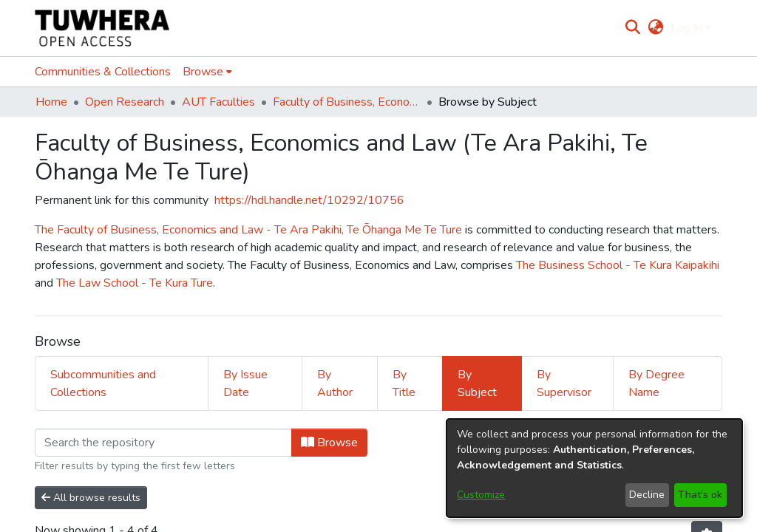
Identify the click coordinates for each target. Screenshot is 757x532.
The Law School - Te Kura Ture (135, 283)
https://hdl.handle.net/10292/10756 (309, 200)
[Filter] (163, 443)
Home (51, 102)
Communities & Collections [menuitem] (103, 72)
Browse (329, 443)
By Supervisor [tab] (564, 383)
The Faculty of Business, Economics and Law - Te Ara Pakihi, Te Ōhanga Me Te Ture (250, 230)
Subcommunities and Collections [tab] (103, 383)
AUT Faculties (218, 102)
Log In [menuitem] (686, 28)
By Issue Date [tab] (245, 383)
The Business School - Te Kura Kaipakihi (618, 265)
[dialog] (594, 468)
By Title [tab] (404, 383)
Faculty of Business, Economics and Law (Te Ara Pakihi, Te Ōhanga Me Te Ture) (347, 102)
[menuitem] (655, 28)
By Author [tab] (335, 383)
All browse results (91, 498)
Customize (481, 495)
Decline (647, 495)
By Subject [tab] (477, 383)
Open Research (125, 102)
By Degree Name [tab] (656, 383)
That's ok (700, 495)
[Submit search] (633, 28)
